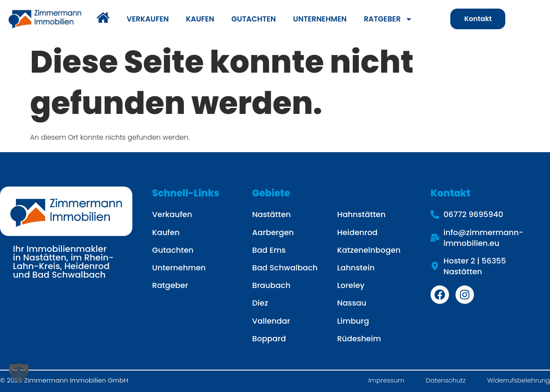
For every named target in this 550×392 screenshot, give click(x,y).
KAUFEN (200, 19)
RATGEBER (388, 19)
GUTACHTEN (254, 19)
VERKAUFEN (148, 19)
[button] (19, 373)
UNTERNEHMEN (320, 19)
